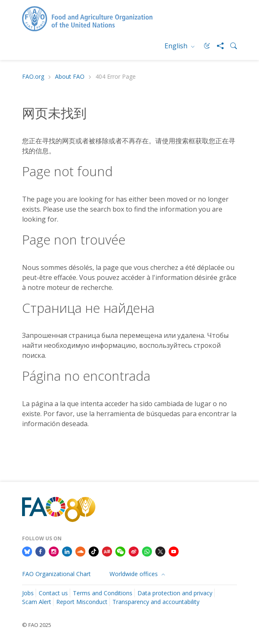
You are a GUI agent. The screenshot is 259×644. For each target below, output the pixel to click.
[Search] (230, 46)
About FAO (70, 77)
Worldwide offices (134, 574)
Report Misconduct (82, 602)
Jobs (28, 593)
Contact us (53, 593)
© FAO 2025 (37, 625)
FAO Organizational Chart (56, 574)
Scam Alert (37, 602)
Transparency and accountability (156, 602)
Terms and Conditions (103, 593)
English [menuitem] (177, 46)
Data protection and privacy (175, 593)
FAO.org (33, 77)
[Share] (217, 46)
